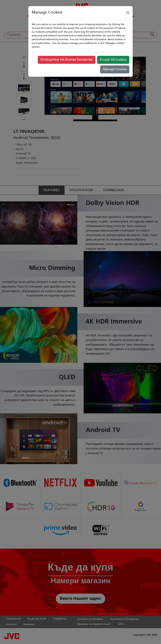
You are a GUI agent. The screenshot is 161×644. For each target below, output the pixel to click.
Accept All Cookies (113, 60)
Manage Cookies (115, 69)
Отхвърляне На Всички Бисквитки (67, 60)
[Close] (128, 13)
